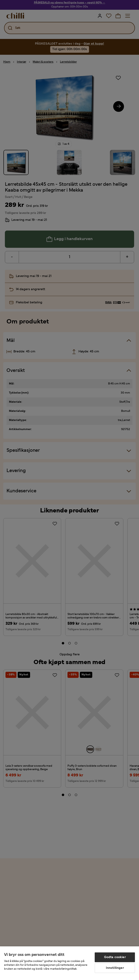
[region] (69, 963)
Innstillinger (115, 968)
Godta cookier (115, 957)
